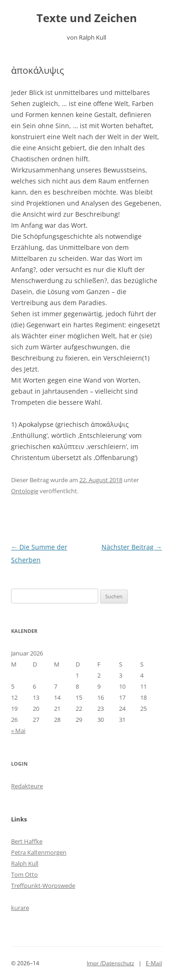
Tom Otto (24, 874)
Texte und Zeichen (87, 18)
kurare (20, 908)
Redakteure (27, 786)
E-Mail (154, 963)
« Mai (18, 731)
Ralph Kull (25, 863)
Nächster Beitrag (132, 547)
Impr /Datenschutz (110, 963)
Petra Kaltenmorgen (39, 852)
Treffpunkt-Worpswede (43, 886)
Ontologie (25, 491)
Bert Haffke (27, 841)
